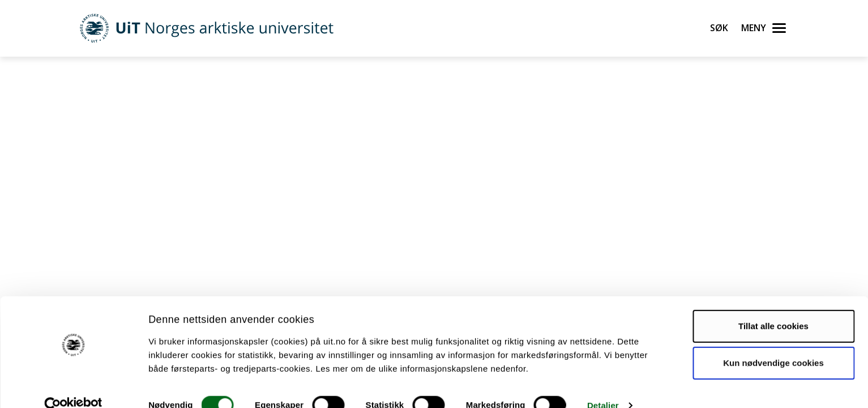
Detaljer (603, 386)
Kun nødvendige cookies (773, 343)
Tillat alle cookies (773, 306)
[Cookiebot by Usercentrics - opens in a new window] (73, 386)
